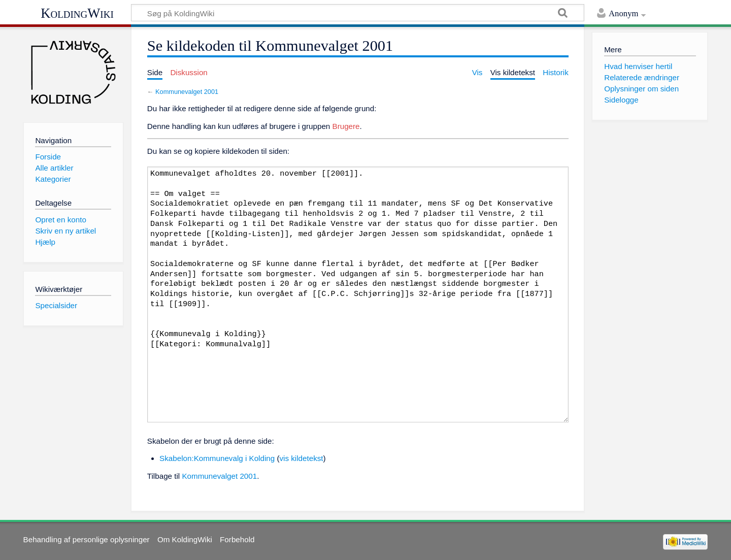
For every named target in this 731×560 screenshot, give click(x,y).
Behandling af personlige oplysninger (87, 539)
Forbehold (237, 539)
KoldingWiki (77, 13)
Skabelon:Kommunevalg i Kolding (217, 458)
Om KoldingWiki (185, 539)
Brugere (346, 126)
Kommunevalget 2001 (187, 92)
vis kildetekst (301, 458)
